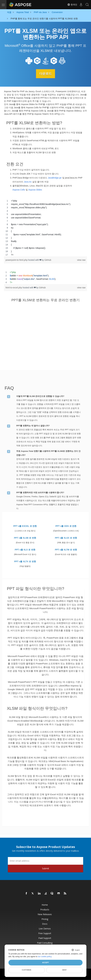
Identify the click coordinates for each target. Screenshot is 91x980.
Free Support (45, 933)
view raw (81, 260)
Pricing (45, 919)
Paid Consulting (45, 943)
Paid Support (45, 938)
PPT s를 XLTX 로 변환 (25, 561)
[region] (45, 228)
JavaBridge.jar (55, 178)
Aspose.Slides (35, 190)
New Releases (45, 914)
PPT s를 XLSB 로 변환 (25, 538)
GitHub (48, 260)
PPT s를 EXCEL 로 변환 (25, 526)
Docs (45, 924)
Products (45, 909)
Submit (46, 868)
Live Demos (45, 928)
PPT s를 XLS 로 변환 (25, 550)
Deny (64, 970)
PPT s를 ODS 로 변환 (66, 526)
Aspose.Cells (19, 190)
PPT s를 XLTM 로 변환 (66, 550)
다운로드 (45, 74)
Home (45, 905)
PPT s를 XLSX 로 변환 (66, 538)
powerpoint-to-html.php (17, 260)
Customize (27, 970)
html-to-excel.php (14, 287)
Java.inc (28, 182)
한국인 (72, 5)
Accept (45, 963)
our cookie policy (45, 957)
